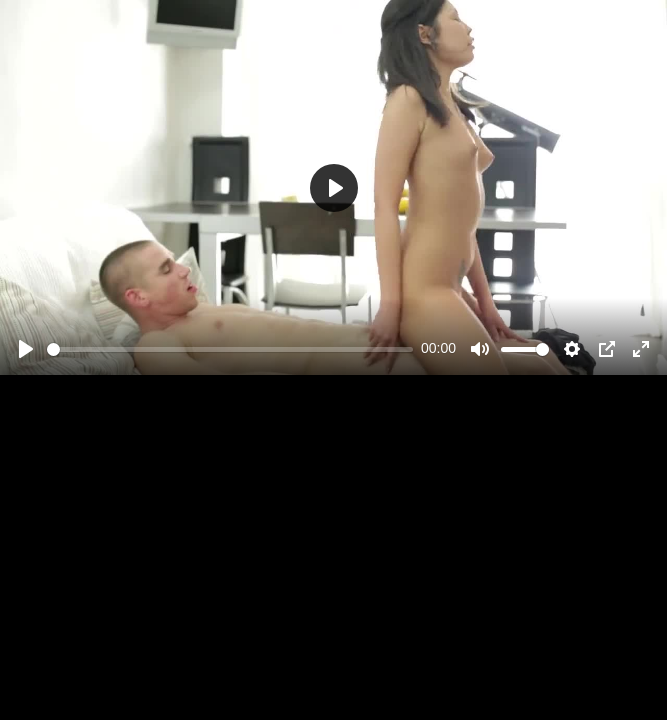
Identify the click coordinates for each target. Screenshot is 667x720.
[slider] (230, 349)
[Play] (26, 349)
